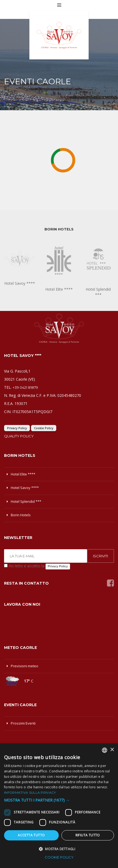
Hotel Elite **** (23, 474)
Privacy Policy (17, 428)
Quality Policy (19, 436)
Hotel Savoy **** (25, 488)
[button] (59, 800)
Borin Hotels (21, 515)
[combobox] (105, 750)
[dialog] (59, 806)
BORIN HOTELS (59, 229)
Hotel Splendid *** (26, 501)
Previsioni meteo (25, 666)
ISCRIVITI (100, 556)
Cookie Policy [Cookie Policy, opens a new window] (59, 857)
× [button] (112, 750)
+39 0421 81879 (25, 387)
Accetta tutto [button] (31, 835)
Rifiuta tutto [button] (88, 835)
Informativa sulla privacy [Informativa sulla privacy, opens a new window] (30, 792)
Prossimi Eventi (23, 723)
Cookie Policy (44, 428)
